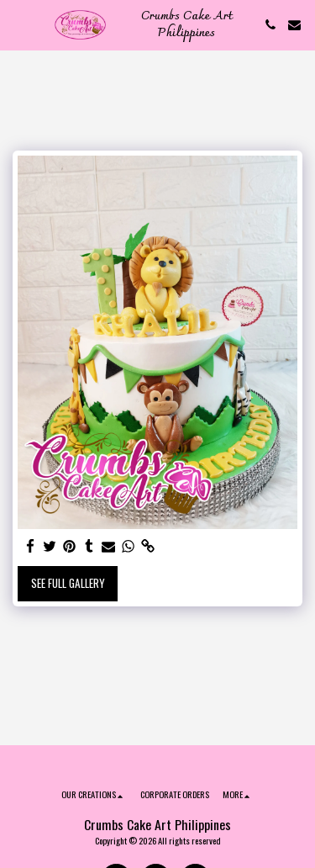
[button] (18, 24)
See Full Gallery (68, 583)
